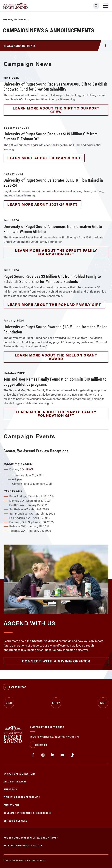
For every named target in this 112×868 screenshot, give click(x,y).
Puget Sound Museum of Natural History (31, 837)
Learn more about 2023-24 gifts (42, 204)
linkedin (53, 755)
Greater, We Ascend (15, 19)
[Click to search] (96, 6)
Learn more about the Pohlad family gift (54, 304)
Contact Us (38, 745)
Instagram (43, 755)
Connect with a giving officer (56, 661)
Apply (56, 703)
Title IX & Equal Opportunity (22, 797)
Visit (9, 703)
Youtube (63, 755)
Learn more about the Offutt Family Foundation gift (56, 252)
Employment (11, 805)
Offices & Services (15, 821)
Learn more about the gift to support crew (56, 110)
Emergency (11, 789)
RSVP (30, 469)
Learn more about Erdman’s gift (44, 158)
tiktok (72, 755)
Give (103, 703)
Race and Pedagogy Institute (23, 845)
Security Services (15, 781)
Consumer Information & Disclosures (27, 813)
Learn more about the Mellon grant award (56, 357)
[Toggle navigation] (106, 6)
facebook (33, 755)
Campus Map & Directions (20, 773)
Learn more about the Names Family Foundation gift (56, 414)
